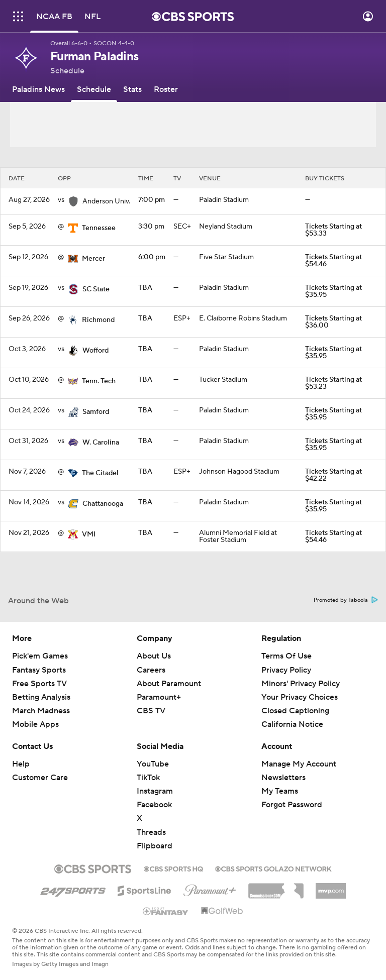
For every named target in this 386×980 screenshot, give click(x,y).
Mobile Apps (35, 724)
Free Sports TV (39, 684)
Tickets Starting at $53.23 (333, 383)
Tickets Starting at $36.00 (333, 322)
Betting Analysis (41, 697)
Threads (151, 832)
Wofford (95, 351)
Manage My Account (299, 764)
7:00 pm (152, 200)
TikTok (148, 778)
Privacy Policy (286, 670)
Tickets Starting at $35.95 (333, 291)
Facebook (154, 805)
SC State (96, 289)
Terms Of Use (286, 656)
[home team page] (73, 228)
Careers (151, 670)
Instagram (155, 791)
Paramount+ (159, 697)
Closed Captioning (295, 711)
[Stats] (132, 89)
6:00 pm (152, 257)
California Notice (292, 724)
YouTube (153, 764)
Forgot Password (292, 805)
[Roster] (166, 89)
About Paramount (169, 684)
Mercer (93, 259)
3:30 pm (151, 227)
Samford (96, 412)
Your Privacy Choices (300, 697)
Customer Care (40, 778)
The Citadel (100, 473)
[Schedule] (94, 89)
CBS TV (151, 711)
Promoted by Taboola (346, 600)
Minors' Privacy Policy (301, 684)
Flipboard (155, 846)
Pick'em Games (40, 656)
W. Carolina (101, 443)
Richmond (98, 320)
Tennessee (99, 228)
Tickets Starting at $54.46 (333, 261)
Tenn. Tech (99, 381)
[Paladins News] (38, 89)
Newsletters (283, 778)
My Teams (280, 791)
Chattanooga (103, 504)
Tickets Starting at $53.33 (333, 230)
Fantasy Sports (39, 670)
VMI (89, 534)
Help (21, 764)
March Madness (41, 711)
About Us (154, 656)
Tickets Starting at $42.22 (333, 475)
